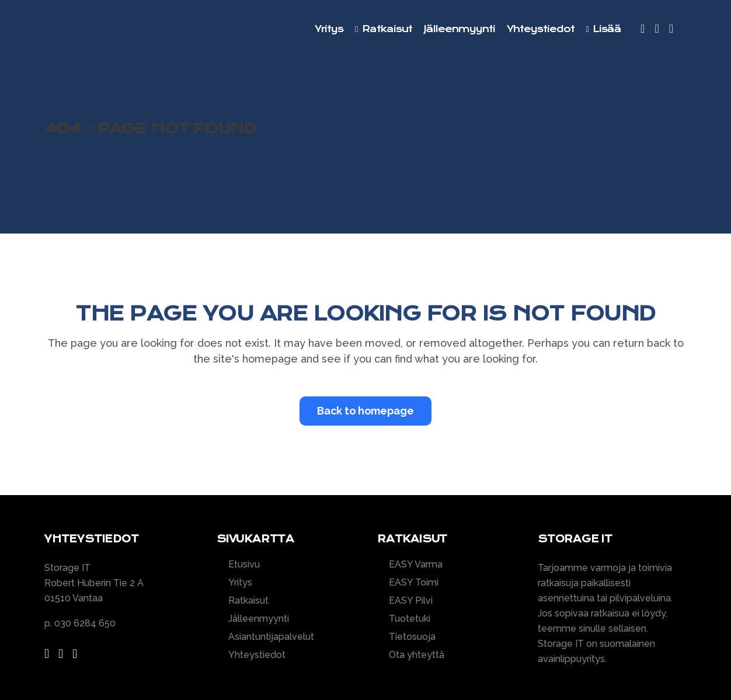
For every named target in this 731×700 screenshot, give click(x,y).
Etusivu (244, 565)
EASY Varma (416, 565)
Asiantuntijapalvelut (271, 637)
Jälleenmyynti (259, 619)
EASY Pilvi (411, 601)
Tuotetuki (410, 619)
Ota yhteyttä (417, 655)
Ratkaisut (248, 601)
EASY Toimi (414, 583)
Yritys (240, 583)
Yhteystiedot (257, 655)
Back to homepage (365, 411)
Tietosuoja (412, 637)
